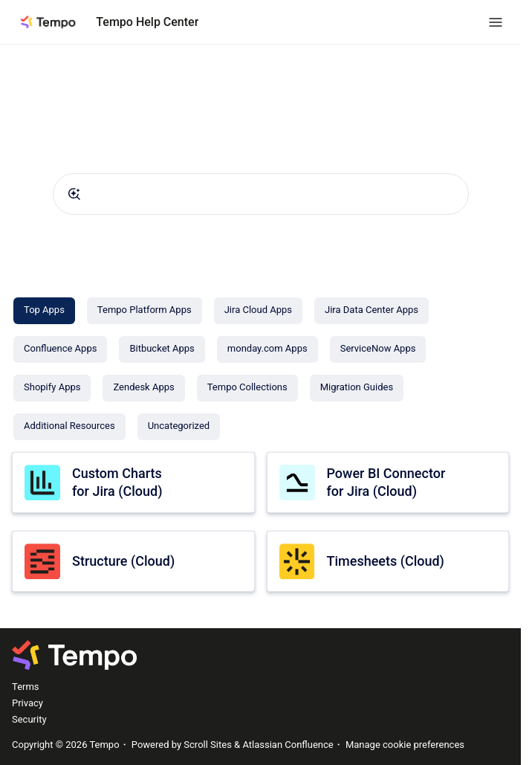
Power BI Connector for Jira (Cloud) (386, 482)
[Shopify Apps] (52, 388)
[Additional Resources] (69, 427)
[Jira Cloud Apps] (258, 311)
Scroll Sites (208, 745)
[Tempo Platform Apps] (145, 311)
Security (29, 719)
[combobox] (261, 194)
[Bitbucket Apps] (162, 349)
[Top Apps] (44, 311)
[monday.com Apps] (267, 349)
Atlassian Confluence (288, 745)
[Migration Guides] (357, 388)
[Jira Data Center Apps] (372, 311)
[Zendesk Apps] (143, 388)
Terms (26, 687)
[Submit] (74, 194)
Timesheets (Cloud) (386, 561)
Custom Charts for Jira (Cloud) (117, 482)
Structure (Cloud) (123, 561)
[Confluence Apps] (60, 349)
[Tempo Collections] (247, 388)
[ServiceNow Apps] (378, 349)
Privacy (27, 703)
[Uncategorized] (179, 427)
